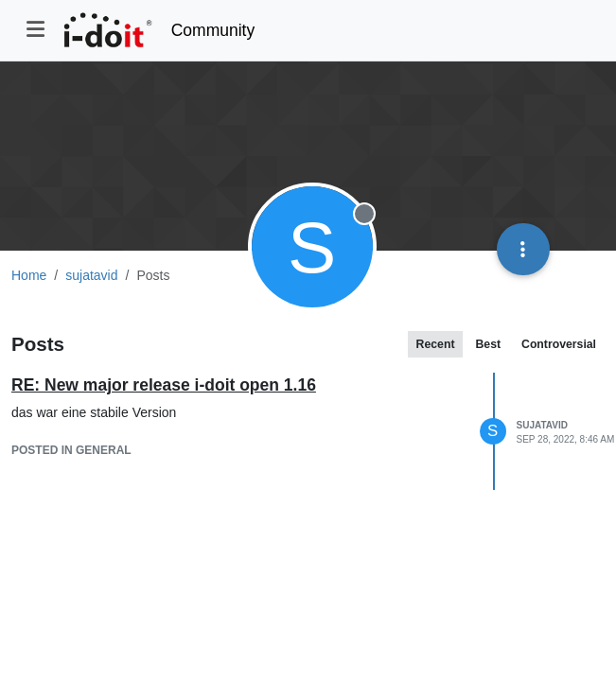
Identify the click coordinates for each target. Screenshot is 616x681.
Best (488, 344)
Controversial (559, 344)
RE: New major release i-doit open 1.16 (164, 385)
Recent (436, 344)
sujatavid (542, 425)
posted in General (71, 450)
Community (213, 30)
